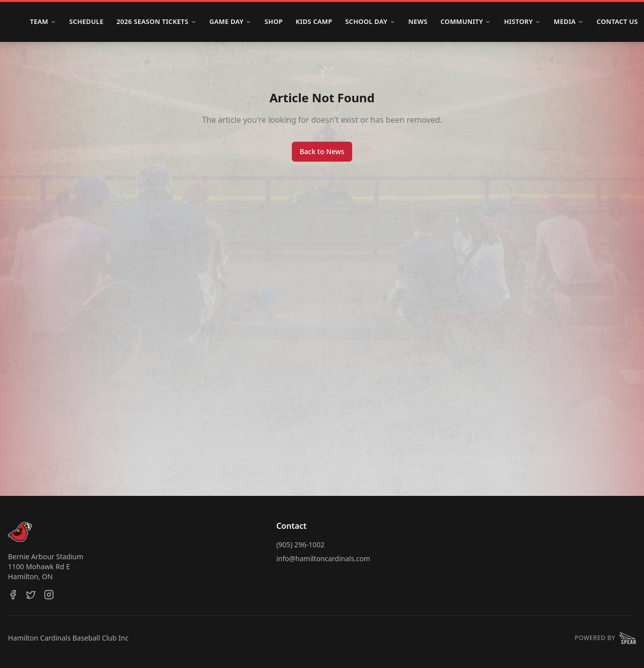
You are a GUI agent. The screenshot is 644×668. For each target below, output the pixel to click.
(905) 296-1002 (301, 545)
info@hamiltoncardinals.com (323, 558)
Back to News (322, 151)
